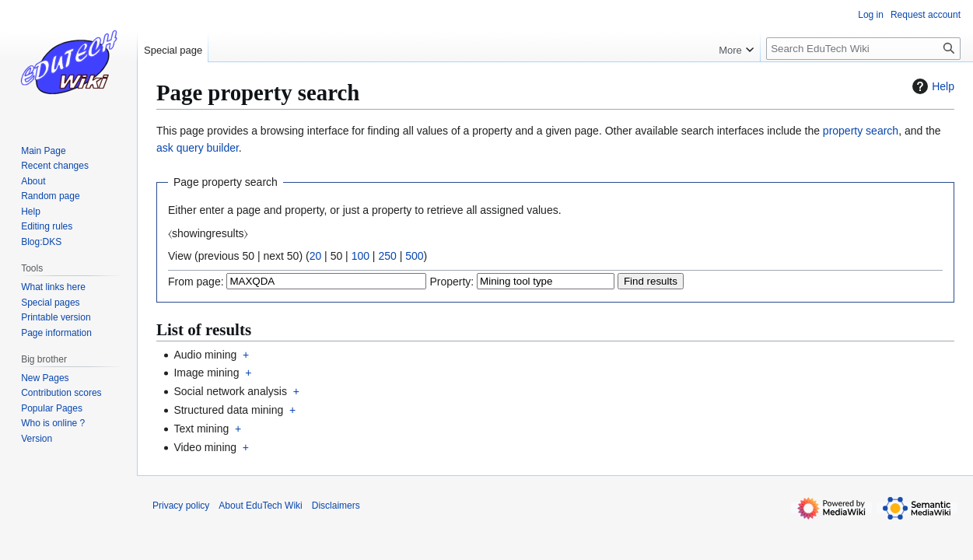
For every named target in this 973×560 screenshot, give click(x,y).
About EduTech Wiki (260, 506)
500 (414, 256)
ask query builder (198, 148)
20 (316, 256)
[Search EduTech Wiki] (863, 49)
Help (931, 86)
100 (360, 256)
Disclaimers (336, 506)
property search (861, 131)
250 (387, 256)
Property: (451, 282)
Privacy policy (181, 506)
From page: (196, 282)
